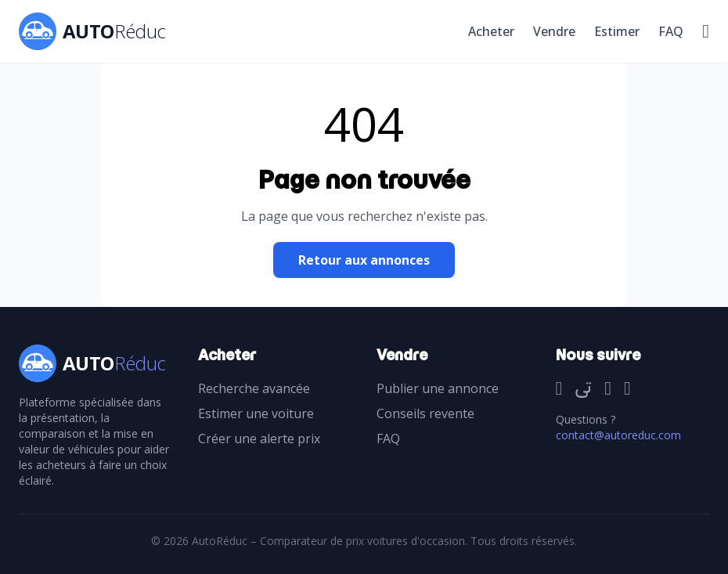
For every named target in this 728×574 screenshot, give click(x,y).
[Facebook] (559, 389)
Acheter (491, 31)
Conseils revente (425, 413)
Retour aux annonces (364, 260)
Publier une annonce (438, 388)
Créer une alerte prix (259, 439)
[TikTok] (627, 389)
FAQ (671, 31)
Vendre (554, 31)
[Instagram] (608, 389)
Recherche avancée (254, 388)
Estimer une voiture (256, 413)
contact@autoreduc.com (618, 435)
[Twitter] (583, 389)
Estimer (617, 31)
